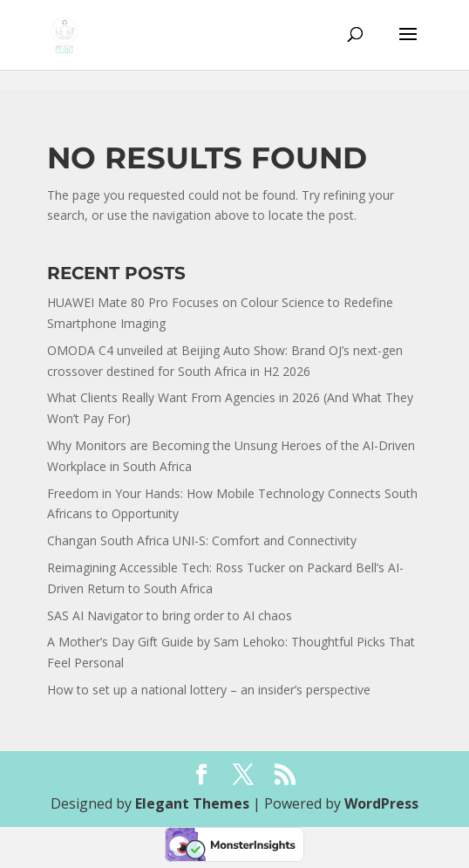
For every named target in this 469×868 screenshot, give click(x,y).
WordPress (381, 803)
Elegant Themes (192, 803)
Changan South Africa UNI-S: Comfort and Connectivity (202, 540)
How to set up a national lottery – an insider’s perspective (209, 690)
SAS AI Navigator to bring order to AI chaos (170, 615)
